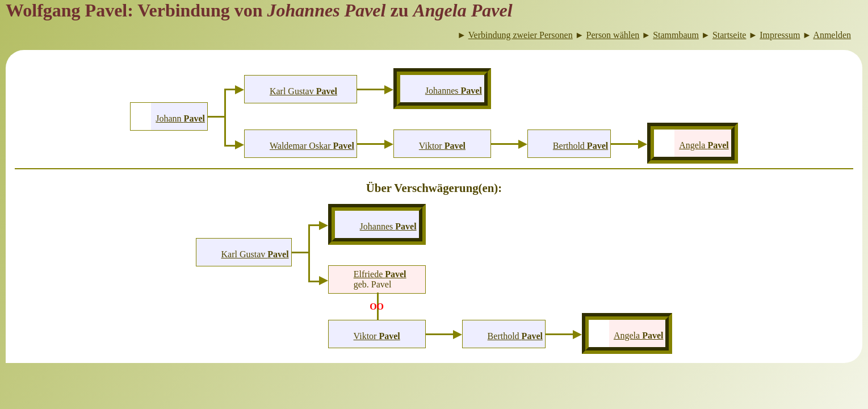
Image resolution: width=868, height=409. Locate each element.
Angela (704, 145)
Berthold (580, 146)
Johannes (454, 91)
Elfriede (380, 274)
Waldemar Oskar (312, 146)
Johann (180, 118)
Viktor (442, 146)
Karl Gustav (303, 91)
